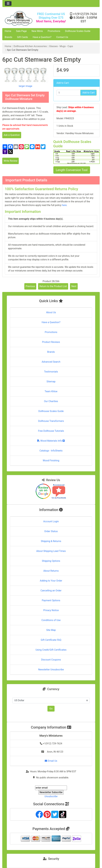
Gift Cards (22, 37)
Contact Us (62, 37)
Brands (8, 37)
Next (74, 286)
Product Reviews (51, 342)
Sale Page (21, 31)
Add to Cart (88, 93)
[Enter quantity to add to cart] (69, 93)
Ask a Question (12, 135)
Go (51, 709)
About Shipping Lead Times (51, 551)
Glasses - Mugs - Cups (61, 46)
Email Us (51, 761)
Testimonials (51, 372)
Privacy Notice (51, 610)
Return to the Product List (53, 286)
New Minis (37, 31)
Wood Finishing (51, 461)
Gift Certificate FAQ (51, 640)
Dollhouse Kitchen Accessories (30, 46)
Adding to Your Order (51, 581)
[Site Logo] (19, 18)
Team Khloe (51, 391)
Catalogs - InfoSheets (51, 451)
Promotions (54, 31)
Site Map (51, 630)
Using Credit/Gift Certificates (51, 650)
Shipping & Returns (51, 541)
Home (8, 31)
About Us (51, 312)
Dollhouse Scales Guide (78, 31)
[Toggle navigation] (8, 3)
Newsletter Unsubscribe (51, 670)
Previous (30, 286)
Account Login (51, 521)
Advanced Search (51, 362)
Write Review (11, 161)
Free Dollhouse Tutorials (51, 431)
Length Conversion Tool (72, 170)
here (64, 205)
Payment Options (51, 600)
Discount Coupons (51, 660)
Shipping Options (51, 561)
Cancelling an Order (51, 591)
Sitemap (51, 382)
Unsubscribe (51, 796)
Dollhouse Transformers (51, 421)
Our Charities (51, 401)
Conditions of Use (51, 620)
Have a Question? (42, 37)
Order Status (51, 531)
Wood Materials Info (51, 441)
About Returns (51, 571)
